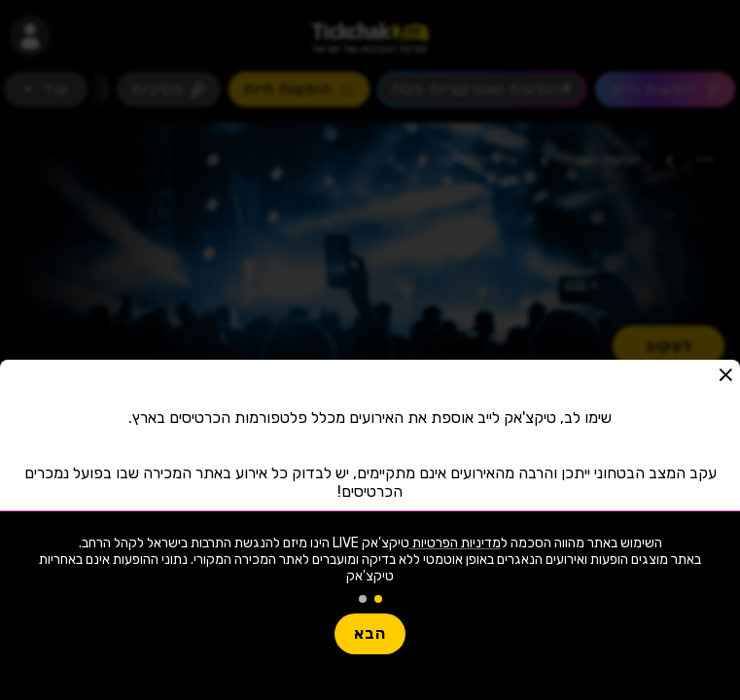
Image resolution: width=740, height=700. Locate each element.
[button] (725, 374)
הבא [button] (370, 633)
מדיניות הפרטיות (455, 543)
